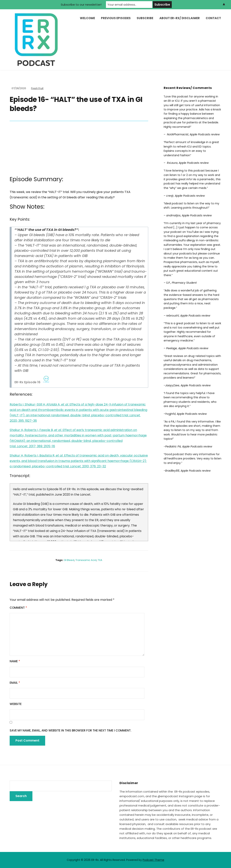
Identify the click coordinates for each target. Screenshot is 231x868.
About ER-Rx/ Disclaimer (180, 18)
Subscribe (145, 18)
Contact (213, 18)
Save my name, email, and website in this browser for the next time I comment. (70, 730)
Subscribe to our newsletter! (81, 5)
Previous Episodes (116, 18)
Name (15, 661)
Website (16, 704)
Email (15, 683)
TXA (100, 560)
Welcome (87, 18)
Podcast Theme (153, 860)
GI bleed (69, 560)
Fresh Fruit (37, 88)
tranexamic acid (86, 560)
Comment (18, 608)
